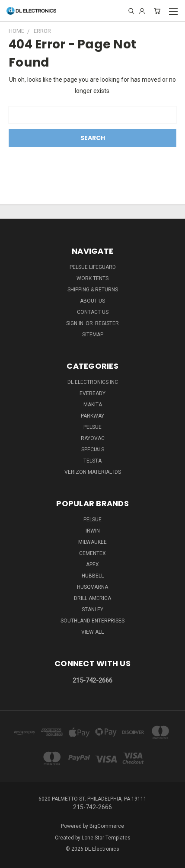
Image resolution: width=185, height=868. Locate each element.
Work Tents (92, 278)
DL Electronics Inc (93, 382)
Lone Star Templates (106, 838)
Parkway (92, 416)
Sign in (75, 323)
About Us (92, 301)
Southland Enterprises (92, 621)
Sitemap (93, 335)
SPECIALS (93, 450)
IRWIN (93, 531)
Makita (93, 405)
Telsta (92, 461)
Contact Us (93, 312)
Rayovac (93, 438)
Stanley (92, 610)
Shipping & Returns (93, 290)
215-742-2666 (92, 680)
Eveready (92, 393)
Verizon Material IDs (93, 472)
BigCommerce (107, 826)
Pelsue (92, 427)
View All (92, 632)
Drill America (92, 598)
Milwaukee (92, 542)
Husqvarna (92, 587)
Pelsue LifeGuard (93, 267)
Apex (92, 565)
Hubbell (93, 576)
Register (107, 323)
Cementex (92, 553)
